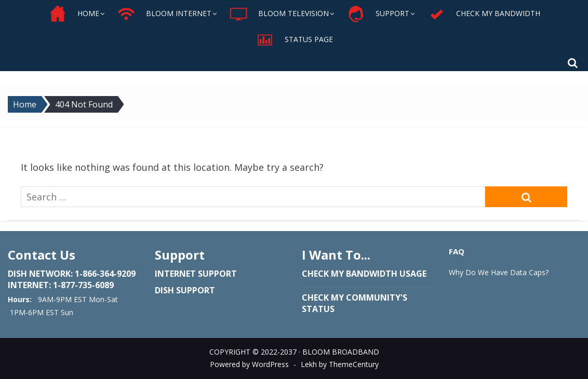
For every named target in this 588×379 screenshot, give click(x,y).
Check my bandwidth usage (364, 274)
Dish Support (185, 290)
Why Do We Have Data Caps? (499, 272)
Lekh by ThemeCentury (340, 364)
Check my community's (355, 297)
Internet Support (196, 274)
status (318, 309)
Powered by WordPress (249, 364)
